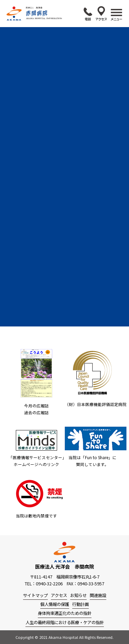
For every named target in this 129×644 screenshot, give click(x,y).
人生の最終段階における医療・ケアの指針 (65, 622)
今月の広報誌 (36, 406)
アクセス (101, 13)
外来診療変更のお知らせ (64, 122)
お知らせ (78, 595)
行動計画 (80, 604)
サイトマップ (35, 595)
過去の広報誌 (36, 413)
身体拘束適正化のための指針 (65, 613)
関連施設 (98, 595)
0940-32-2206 (88, 14)
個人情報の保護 (55, 604)
